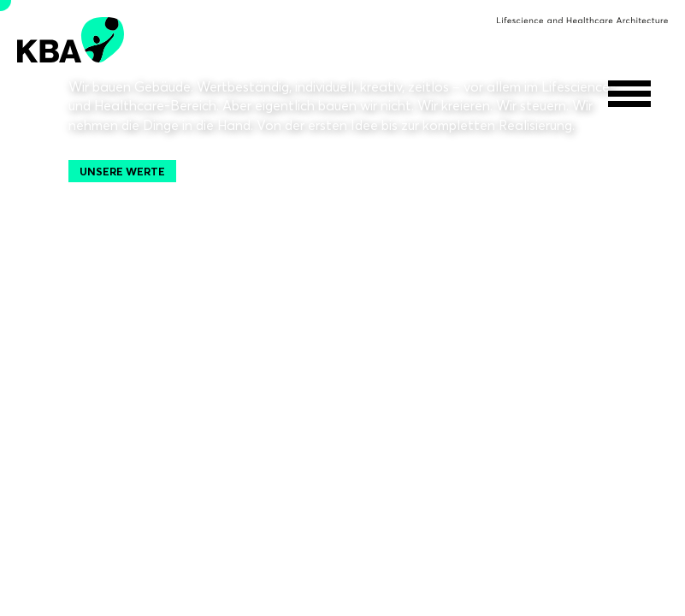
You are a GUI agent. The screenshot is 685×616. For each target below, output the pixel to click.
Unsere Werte (122, 171)
